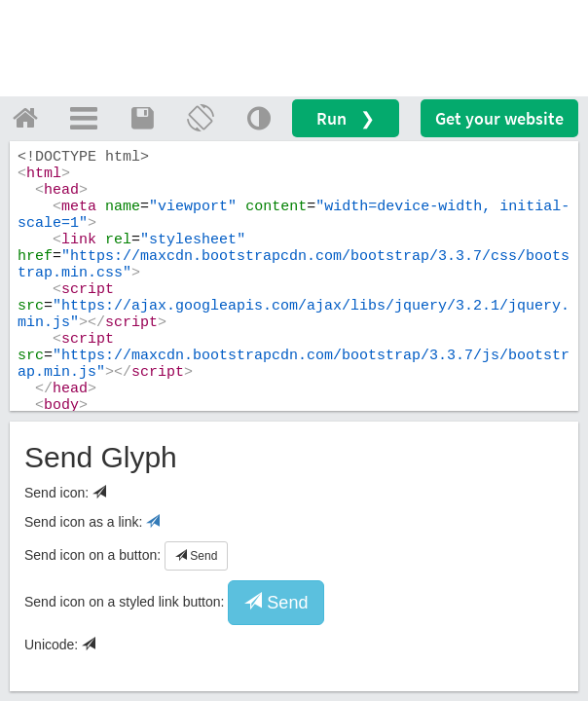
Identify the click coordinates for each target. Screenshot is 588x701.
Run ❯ (346, 118)
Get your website (499, 118)
